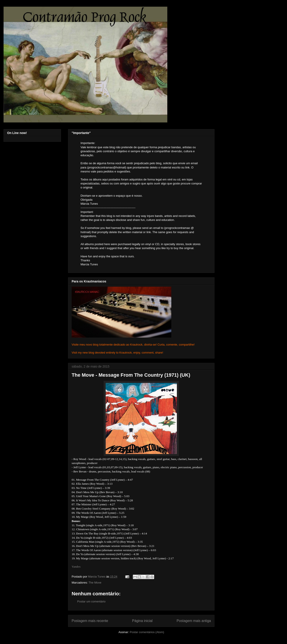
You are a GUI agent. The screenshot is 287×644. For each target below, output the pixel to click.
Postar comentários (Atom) (147, 632)
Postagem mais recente (90, 621)
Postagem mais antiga (194, 621)
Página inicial (142, 621)
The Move (95, 583)
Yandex (76, 567)
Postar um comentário (91, 601)
